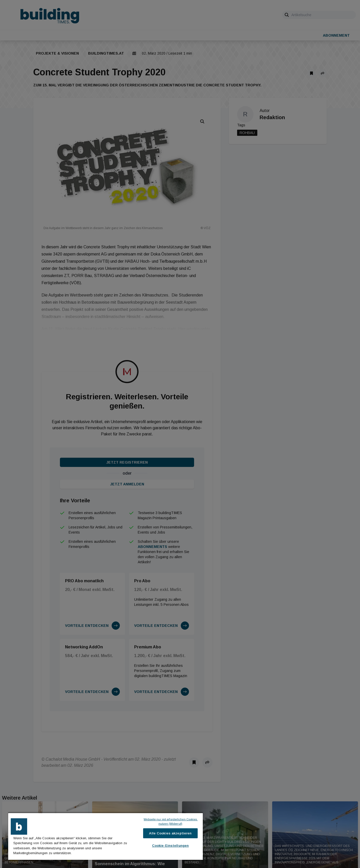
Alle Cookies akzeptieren (170, 833)
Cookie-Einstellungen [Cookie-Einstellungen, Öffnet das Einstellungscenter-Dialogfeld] (171, 846)
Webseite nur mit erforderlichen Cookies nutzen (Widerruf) (171, 821)
